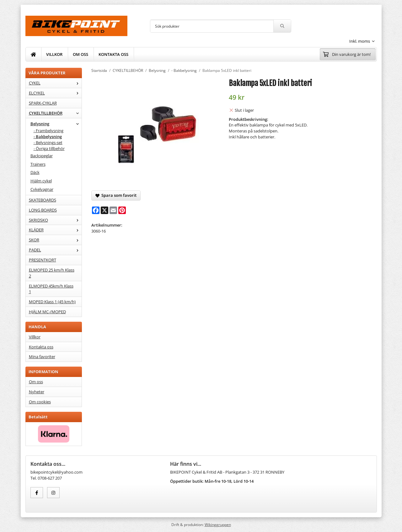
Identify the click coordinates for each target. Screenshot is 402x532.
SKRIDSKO (55, 220)
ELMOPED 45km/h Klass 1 (51, 289)
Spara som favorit (116, 195)
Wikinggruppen (218, 524)
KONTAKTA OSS (113, 54)
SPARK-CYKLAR (43, 103)
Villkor (35, 337)
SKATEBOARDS (43, 200)
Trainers (38, 164)
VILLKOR (54, 54)
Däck (35, 172)
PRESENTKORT (43, 260)
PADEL (55, 250)
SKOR (55, 240)
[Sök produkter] (212, 26)
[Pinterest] (122, 210)
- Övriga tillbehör (49, 148)
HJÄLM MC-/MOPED (47, 312)
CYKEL (55, 83)
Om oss (36, 382)
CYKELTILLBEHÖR (55, 113)
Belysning (56, 124)
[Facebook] (96, 210)
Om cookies (40, 402)
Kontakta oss (41, 347)
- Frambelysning (48, 131)
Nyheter (37, 392)
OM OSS (80, 54)
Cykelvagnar (42, 189)
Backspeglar (42, 156)
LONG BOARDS (43, 210)
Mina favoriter (42, 357)
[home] (34, 54)
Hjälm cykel (41, 181)
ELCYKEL (55, 93)
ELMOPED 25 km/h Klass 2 (52, 273)
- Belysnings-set (48, 142)
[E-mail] (113, 210)
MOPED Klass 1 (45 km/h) (52, 302)
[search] (282, 26)
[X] (105, 210)
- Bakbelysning (48, 137)
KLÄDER (55, 230)
